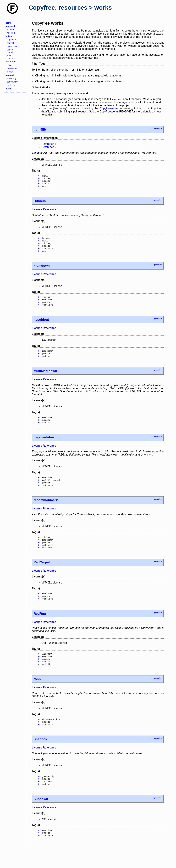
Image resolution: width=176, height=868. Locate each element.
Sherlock (40, 760)
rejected (11, 33)
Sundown (41, 822)
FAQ (9, 65)
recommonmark (46, 513)
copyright (11, 40)
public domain (10, 51)
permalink (158, 128)
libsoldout (41, 327)
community (12, 82)
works (10, 72)
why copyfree (11, 57)
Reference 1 (49, 144)
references (12, 68)
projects (11, 85)
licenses (11, 30)
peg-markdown (45, 448)
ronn (37, 699)
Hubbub (40, 203)
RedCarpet (42, 578)
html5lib (40, 129)
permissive (12, 46)
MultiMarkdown (45, 380)
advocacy (12, 78)
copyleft (11, 43)
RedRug (40, 631)
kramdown (42, 271)
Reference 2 (49, 147)
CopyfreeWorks (109, 108)
